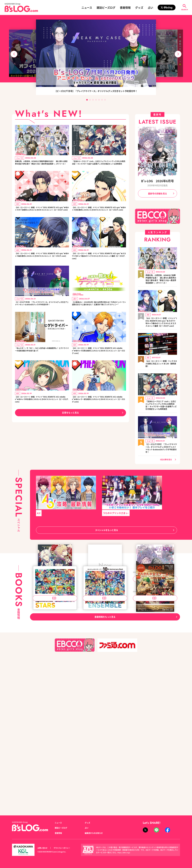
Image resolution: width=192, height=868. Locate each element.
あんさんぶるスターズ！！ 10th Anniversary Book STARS (55, 732)
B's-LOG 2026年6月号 (157, 181)
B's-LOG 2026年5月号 (146, 730)
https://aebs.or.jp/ (124, 852)
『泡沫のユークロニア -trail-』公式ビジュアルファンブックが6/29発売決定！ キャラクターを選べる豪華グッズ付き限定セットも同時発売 (99, 166)
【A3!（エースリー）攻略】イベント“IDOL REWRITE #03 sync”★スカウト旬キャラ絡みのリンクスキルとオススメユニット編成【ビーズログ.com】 (99, 271)
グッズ (139, 7)
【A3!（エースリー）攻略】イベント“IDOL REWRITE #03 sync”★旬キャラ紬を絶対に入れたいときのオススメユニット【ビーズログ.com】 (42, 270)
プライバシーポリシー (65, 848)
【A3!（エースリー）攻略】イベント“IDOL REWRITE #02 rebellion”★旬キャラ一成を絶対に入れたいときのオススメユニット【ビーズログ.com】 (99, 429)
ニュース (87, 7)
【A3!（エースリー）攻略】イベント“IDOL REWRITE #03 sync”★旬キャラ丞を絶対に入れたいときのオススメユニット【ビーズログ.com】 (99, 218)
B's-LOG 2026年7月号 (96, 647)
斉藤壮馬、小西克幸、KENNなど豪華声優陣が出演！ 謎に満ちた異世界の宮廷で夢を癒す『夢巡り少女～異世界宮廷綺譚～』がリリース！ (41, 166)
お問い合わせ (43, 848)
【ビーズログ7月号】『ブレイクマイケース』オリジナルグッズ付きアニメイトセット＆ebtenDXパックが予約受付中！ (42, 325)
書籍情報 (125, 7)
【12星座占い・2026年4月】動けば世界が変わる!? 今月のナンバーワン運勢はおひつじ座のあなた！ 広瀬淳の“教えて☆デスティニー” (99, 325)
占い (150, 7)
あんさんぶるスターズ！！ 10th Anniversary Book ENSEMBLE (105, 732)
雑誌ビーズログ (106, 7)
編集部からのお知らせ (95, 833)
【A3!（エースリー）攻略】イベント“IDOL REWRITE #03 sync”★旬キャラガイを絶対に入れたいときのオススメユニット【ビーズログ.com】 (42, 218)
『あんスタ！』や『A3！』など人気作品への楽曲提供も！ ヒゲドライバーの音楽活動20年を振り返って (42, 377)
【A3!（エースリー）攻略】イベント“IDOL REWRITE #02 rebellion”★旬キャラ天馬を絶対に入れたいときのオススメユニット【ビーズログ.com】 (99, 377)
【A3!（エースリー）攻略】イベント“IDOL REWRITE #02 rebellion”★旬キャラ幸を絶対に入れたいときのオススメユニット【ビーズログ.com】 (42, 429)
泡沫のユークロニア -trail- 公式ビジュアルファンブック (55, 648)
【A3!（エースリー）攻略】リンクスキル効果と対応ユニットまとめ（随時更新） (161, 371)
